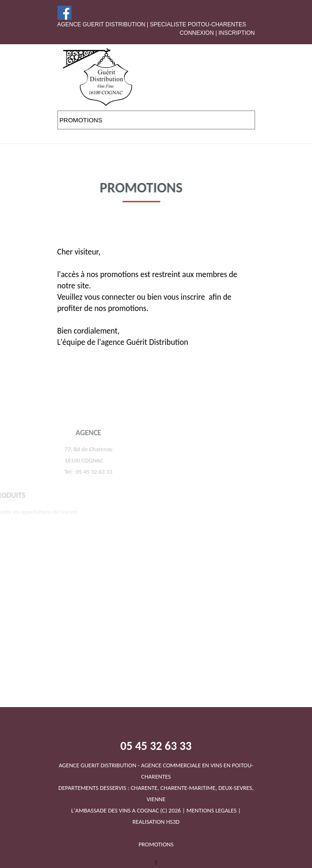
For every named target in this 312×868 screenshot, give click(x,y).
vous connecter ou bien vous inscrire (144, 297)
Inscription (236, 33)
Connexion (197, 33)
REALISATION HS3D (156, 822)
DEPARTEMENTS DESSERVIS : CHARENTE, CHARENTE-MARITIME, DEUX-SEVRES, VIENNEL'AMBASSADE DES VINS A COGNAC (156, 788)
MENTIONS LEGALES (211, 810)
